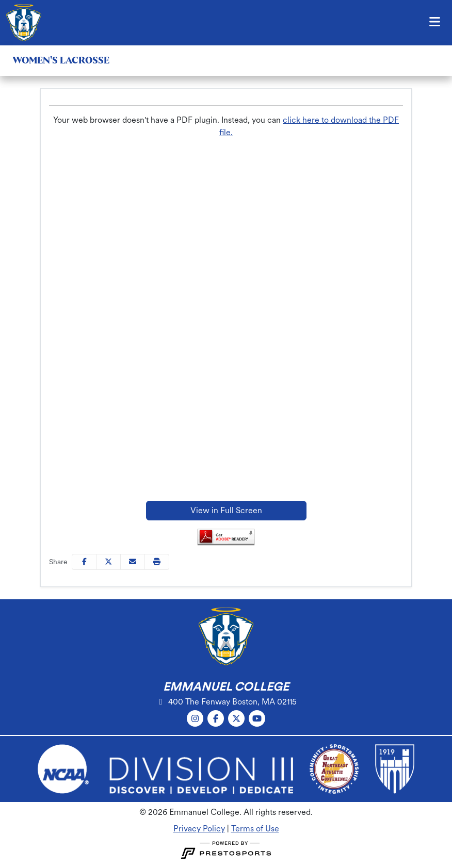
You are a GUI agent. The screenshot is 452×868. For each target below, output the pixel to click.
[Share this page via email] (133, 562)
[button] (157, 562)
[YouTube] (257, 718)
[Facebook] (216, 718)
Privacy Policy (199, 829)
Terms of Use (255, 829)
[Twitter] (236, 718)
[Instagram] (195, 718)
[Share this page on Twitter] (108, 562)
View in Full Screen (226, 510)
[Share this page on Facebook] (84, 562)
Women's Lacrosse (61, 60)
